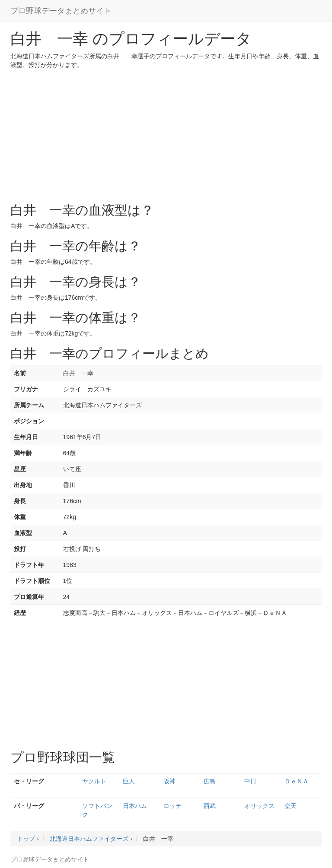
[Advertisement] (166, 134)
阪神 (169, 781)
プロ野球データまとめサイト (61, 11)
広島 (210, 781)
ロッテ (172, 806)
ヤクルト (94, 781)
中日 (250, 781)
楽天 (290, 806)
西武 (210, 806)
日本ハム (135, 806)
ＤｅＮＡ (297, 781)
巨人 (129, 781)
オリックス (259, 806)
